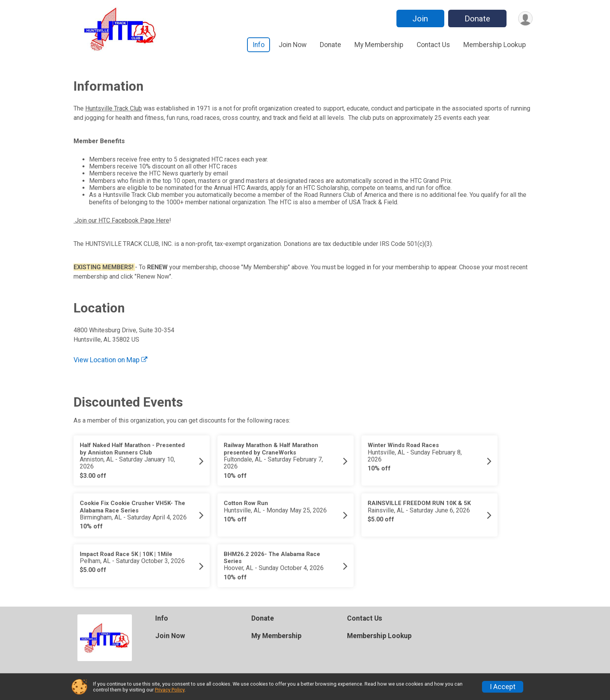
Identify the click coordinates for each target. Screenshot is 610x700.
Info (259, 45)
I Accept (503, 687)
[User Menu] (525, 18)
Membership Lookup (495, 45)
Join (420, 19)
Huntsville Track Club (114, 108)
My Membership (379, 45)
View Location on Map (110, 360)
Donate (477, 19)
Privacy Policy (170, 690)
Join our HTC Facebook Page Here (121, 220)
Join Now (293, 45)
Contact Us (433, 45)
